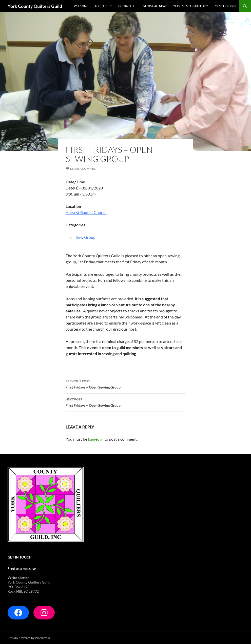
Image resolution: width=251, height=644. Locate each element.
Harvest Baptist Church (86, 212)
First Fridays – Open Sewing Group (126, 384)
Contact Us (127, 6)
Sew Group (86, 237)
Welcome (81, 6)
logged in (96, 439)
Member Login (225, 6)
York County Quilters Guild (35, 6)
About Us (101, 6)
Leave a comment (84, 169)
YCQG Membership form (191, 6)
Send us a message (22, 568)
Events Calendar (154, 6)
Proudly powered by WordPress (29, 638)
